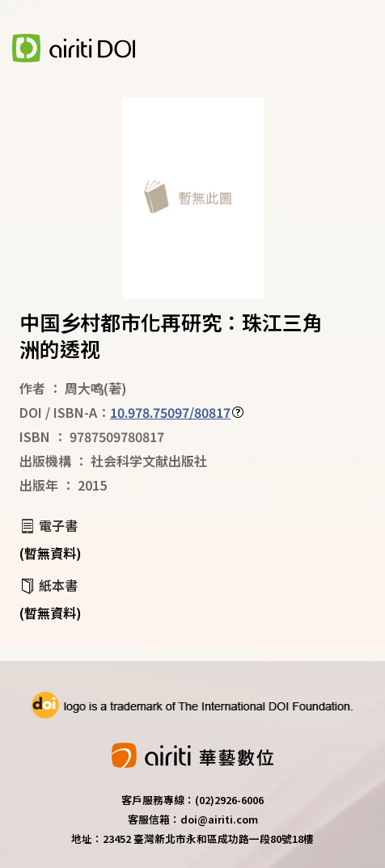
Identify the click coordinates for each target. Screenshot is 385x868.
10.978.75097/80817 (170, 412)
